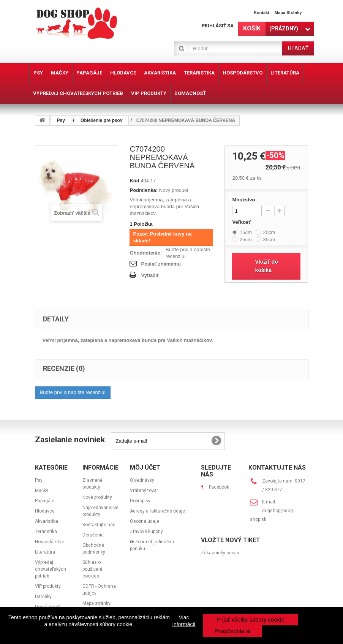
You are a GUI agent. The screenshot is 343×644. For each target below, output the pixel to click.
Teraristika (46, 532)
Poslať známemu (161, 264)
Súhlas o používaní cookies (92, 569)
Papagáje (45, 501)
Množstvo (243, 200)
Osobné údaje (145, 521)
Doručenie (93, 535)
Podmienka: (144, 190)
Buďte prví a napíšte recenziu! (188, 253)
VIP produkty (48, 586)
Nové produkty (97, 497)
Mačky (42, 491)
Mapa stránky (288, 13)
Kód (134, 181)
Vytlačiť (150, 275)
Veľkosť (242, 222)
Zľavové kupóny (146, 532)
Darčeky (43, 597)
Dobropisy (140, 501)
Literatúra (45, 552)
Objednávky (142, 480)
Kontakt (262, 13)
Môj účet (145, 468)
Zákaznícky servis (220, 553)
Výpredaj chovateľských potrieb (51, 569)
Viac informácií (184, 621)
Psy (39, 480)
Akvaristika (47, 521)
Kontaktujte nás (99, 525)
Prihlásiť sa (218, 26)
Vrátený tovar (144, 491)
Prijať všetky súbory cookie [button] (251, 619)
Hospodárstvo (50, 542)
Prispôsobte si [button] (232, 631)
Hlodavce (45, 511)
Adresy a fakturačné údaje (157, 511)
